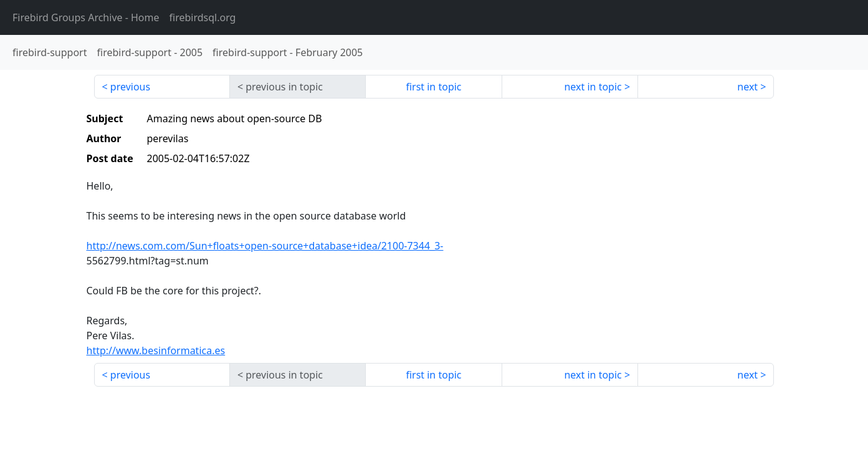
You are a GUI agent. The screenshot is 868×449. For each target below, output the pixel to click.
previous (130, 87)
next (747, 87)
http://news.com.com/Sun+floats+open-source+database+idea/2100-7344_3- (265, 246)
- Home (86, 17)
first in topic (433, 87)
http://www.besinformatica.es (156, 350)
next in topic (593, 87)
